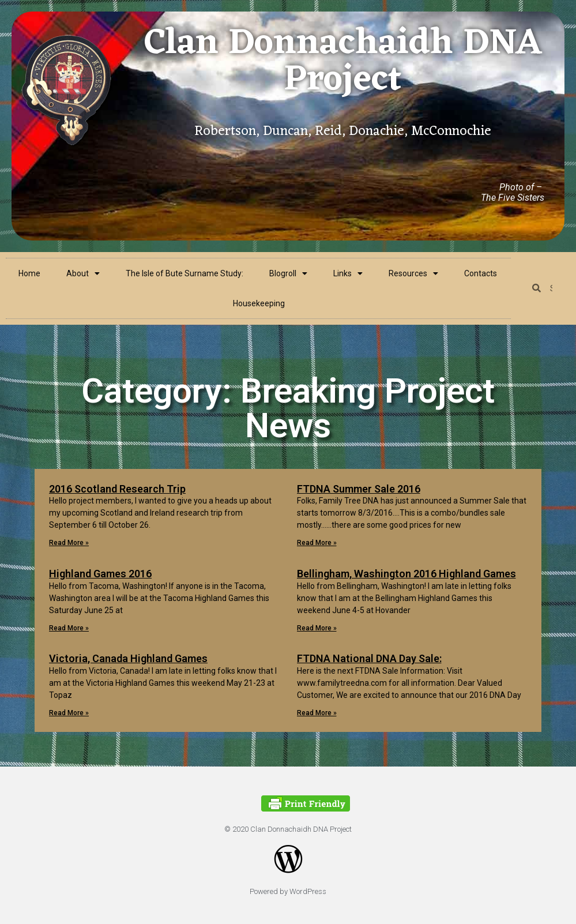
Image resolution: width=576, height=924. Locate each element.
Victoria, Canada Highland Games (128, 658)
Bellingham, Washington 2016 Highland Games (406, 574)
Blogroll (288, 273)
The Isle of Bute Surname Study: (185, 273)
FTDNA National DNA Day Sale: (369, 658)
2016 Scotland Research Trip (117, 489)
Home (29, 273)
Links (348, 273)
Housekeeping (259, 303)
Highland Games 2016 (100, 574)
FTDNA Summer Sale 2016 (359, 489)
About (83, 273)
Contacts (481, 273)
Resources (413, 273)
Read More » (69, 543)
